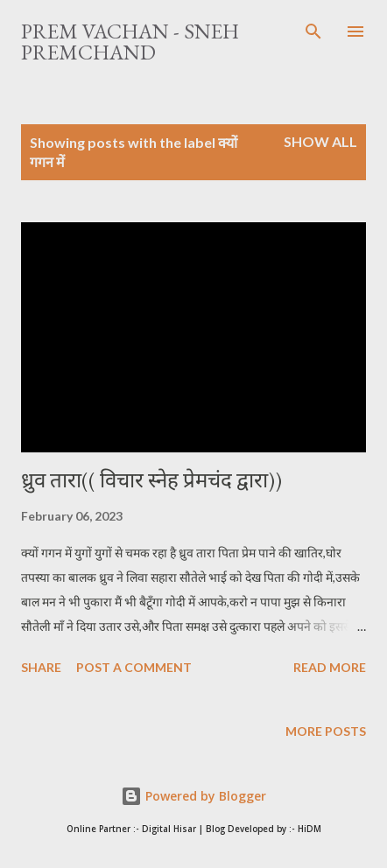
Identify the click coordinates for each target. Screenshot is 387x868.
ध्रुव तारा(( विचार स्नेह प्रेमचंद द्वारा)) (151, 480)
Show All (320, 141)
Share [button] (41, 667)
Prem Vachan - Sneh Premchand (130, 42)
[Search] (313, 31)
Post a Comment (134, 667)
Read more (330, 667)
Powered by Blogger (193, 796)
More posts (326, 731)
